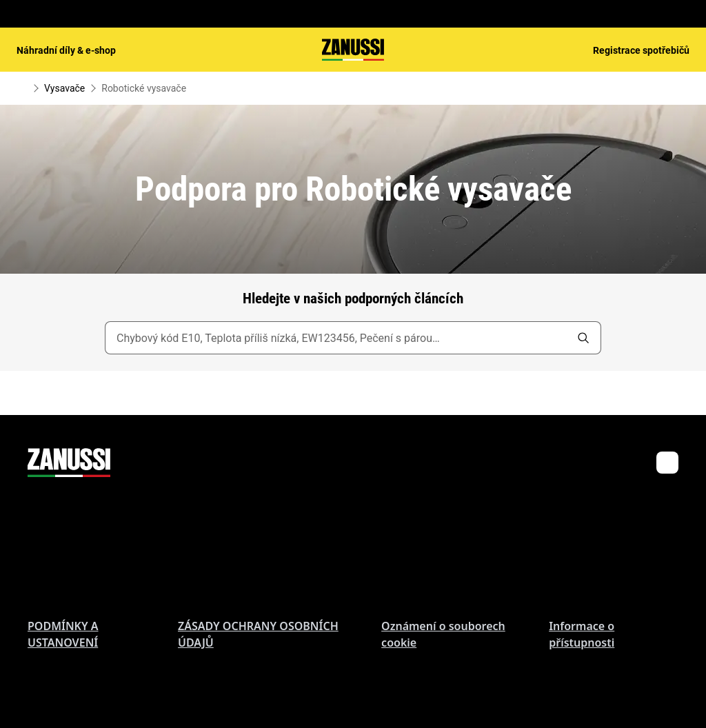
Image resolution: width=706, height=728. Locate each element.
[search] (583, 338)
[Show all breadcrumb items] (22, 88)
